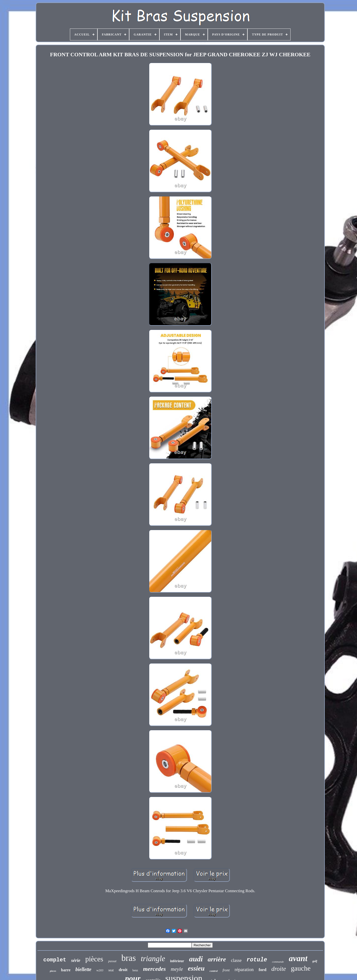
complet (55, 960)
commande (278, 962)
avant (298, 958)
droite (279, 969)
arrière (217, 959)
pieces (53, 971)
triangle (153, 959)
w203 (100, 970)
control (213, 971)
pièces (94, 959)
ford (262, 970)
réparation (244, 969)
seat (111, 970)
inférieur (177, 961)
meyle (177, 969)
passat (112, 961)
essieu (196, 968)
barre (66, 970)
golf (315, 961)
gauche (301, 968)
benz (135, 970)
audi (196, 959)
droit (123, 970)
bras (129, 958)
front (226, 970)
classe (236, 960)
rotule (257, 960)
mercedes (154, 969)
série (76, 960)
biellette (83, 969)
